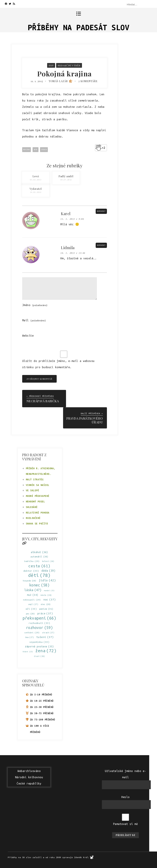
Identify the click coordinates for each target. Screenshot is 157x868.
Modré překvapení (38, 496)
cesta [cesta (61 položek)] (39, 566)
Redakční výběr (69, 65)
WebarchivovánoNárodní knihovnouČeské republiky (29, 777)
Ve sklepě (32, 490)
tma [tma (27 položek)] (30, 637)
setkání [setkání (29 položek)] (32, 632)
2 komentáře (88, 81)
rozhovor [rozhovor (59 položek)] (39, 627)
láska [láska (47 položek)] (33, 590)
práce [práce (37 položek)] (45, 613)
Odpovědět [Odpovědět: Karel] (101, 211)
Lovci (36, 176)
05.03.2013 (36, 180)
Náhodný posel (35, 501)
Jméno (35, 305)
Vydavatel (36, 189)
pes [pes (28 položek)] (30, 614)
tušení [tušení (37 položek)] (45, 637)
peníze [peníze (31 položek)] (46, 609)
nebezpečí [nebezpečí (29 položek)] (32, 600)
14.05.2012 (36, 192)
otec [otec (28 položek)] (46, 604)
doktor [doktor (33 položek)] (31, 571)
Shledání (32, 507)
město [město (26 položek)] (46, 595)
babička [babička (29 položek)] (32, 561)
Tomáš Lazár (61, 81)
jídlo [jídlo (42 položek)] (47, 580)
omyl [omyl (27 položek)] (33, 604)
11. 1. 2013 (37, 81)
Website (28, 336)
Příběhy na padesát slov (79, 27)
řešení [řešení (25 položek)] (28, 651)
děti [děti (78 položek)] (39, 575)
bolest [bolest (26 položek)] (48, 561)
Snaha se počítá (37, 523)
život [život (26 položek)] (40, 656)
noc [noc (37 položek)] (50, 599)
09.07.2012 (66, 180)
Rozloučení (33, 518)
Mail (34, 320)
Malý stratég (35, 479)
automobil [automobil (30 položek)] (39, 556)
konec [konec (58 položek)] (40, 585)
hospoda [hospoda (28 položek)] (30, 581)
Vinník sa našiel (38, 485)
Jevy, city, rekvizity (40, 541)
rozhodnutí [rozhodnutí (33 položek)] (39, 623)
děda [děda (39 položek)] (48, 571)
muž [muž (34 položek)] (33, 595)
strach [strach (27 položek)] (48, 633)
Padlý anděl (66, 176)
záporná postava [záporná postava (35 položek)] (39, 646)
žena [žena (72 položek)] (46, 651)
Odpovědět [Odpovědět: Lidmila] (101, 245)
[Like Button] (98, 148)
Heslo (125, 797)
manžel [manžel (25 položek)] (49, 590)
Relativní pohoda (38, 512)
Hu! (51, 65)
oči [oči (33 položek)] (31, 609)
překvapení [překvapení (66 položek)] (39, 618)
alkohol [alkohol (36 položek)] (39, 552)
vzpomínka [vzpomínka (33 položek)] (40, 642)
